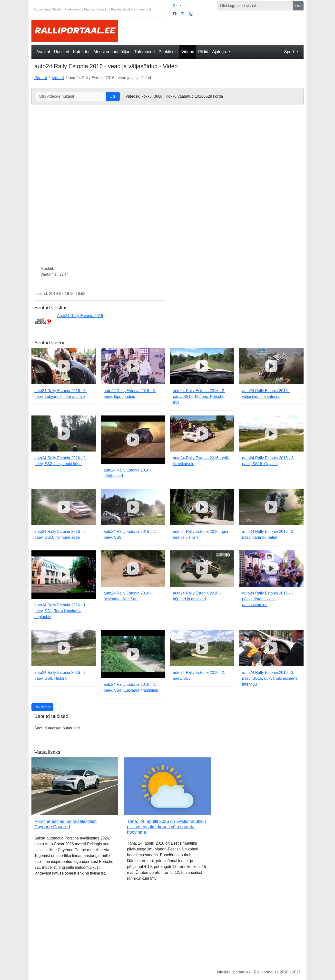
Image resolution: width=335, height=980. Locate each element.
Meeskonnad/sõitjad (112, 52)
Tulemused (144, 52)
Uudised (61, 52)
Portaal (41, 78)
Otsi (298, 6)
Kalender (81, 52)
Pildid (203, 52)
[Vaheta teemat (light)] (177, 5)
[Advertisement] (214, 31)
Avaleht (43, 52)
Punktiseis (168, 52)
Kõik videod (42, 707)
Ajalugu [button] (220, 52)
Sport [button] (290, 52)
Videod (188, 52)
